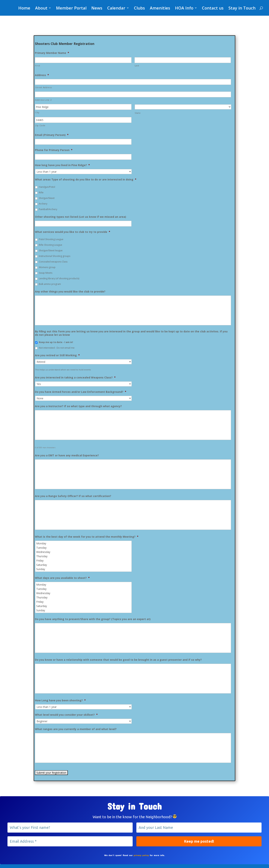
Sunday (84, 569)
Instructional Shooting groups (55, 256)
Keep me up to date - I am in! (56, 342)
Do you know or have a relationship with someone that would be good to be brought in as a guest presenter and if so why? (118, 660)
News (97, 9)
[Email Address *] (70, 841)
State (138, 113)
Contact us (213, 9)
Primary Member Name (52, 53)
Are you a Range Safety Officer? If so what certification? (73, 496)
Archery (43, 204)
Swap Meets (46, 273)
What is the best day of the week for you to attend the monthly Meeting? (87, 537)
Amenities (160, 9)
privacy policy (141, 855)
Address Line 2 (43, 100)
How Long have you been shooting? (60, 700)
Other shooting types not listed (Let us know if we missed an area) (81, 217)
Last (137, 66)
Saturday (84, 565)
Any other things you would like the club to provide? (70, 292)
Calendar (116, 9)
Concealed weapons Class (53, 262)
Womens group (47, 267)
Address (42, 75)
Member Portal (71, 9)
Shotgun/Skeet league (51, 250)
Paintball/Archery (48, 209)
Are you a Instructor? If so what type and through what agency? (78, 406)
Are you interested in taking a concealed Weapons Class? (75, 378)
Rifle (41, 192)
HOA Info (184, 9)
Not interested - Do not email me (57, 348)
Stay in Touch (242, 9)
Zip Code (40, 125)
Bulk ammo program (50, 284)
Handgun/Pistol (47, 187)
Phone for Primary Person (54, 150)
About (41, 9)
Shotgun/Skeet (47, 198)
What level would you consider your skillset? (66, 715)
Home (24, 9)
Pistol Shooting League (51, 239)
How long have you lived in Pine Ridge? (62, 165)
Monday (84, 543)
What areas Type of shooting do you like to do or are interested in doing (86, 180)
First (38, 66)
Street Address (43, 87)
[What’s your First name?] (70, 828)
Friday (84, 560)
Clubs (139, 9)
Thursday (84, 556)
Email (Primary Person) (52, 135)
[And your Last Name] (199, 828)
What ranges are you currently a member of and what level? (76, 729)
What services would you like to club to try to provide (73, 232)
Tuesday (84, 548)
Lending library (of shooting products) (59, 278)
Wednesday (84, 552)
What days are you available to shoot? (62, 578)
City (37, 112)
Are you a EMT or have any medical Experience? (67, 455)
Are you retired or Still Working (57, 355)
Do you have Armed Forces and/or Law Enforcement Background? (81, 392)
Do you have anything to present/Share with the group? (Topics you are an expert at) (93, 619)
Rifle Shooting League (51, 245)
